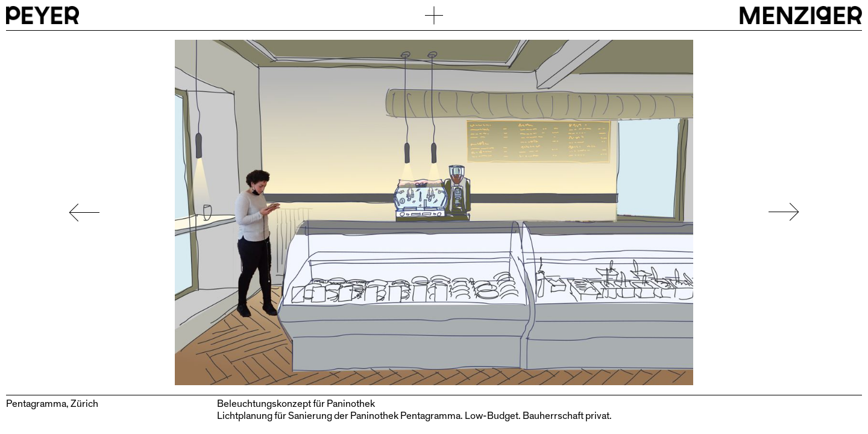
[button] (78, 212)
